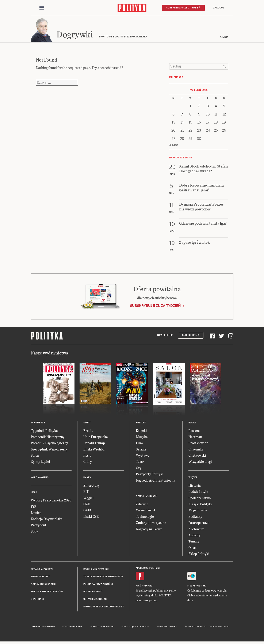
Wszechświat (146, 511)
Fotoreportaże (199, 524)
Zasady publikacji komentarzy (104, 578)
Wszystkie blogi (200, 463)
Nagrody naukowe (149, 530)
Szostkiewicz (198, 444)
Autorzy (194, 536)
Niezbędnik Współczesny (49, 450)
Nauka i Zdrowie (147, 497)
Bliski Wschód (94, 450)
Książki (141, 432)
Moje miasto (198, 511)
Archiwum (196, 530)
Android (147, 587)
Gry (139, 469)
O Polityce (38, 600)
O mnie (224, 39)
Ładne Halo (144, 628)
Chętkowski (197, 457)
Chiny (88, 463)
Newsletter (165, 336)
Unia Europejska (96, 438)
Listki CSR (91, 518)
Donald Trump (94, 444)
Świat (87, 424)
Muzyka (142, 438)
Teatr (140, 463)
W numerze (38, 424)
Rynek (87, 479)
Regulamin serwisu (96, 571)
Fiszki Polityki (197, 587)
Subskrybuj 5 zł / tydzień (183, 8)
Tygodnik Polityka (44, 432)
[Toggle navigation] (42, 8)
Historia (195, 487)
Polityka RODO (93, 593)
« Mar (174, 146)
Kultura (141, 424)
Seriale (141, 450)
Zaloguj (219, 8)
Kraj (34, 494)
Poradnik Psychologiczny (49, 444)
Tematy (194, 542)
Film (139, 444)
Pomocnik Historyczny (48, 438)
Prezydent (39, 526)
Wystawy (143, 457)
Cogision (134, 628)
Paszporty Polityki (150, 475)
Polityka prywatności (98, 585)
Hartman (195, 438)
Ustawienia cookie (95, 600)
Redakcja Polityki (43, 571)
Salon (35, 457)
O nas (192, 549)
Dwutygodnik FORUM (43, 628)
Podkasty (195, 518)
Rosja (87, 457)
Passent (194, 432)
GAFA (88, 511)
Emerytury (91, 487)
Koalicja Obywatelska (47, 520)
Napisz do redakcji (43, 585)
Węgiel (89, 499)
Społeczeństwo (200, 499)
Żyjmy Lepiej (40, 463)
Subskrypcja (191, 336)
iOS (138, 587)
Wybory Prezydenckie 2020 (51, 501)
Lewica (36, 514)
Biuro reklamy (40, 578)
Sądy (34, 532)
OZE (87, 505)
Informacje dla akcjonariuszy (104, 608)
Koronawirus (40, 479)
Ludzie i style (198, 493)
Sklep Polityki (199, 555)
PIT (86, 493)
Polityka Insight (72, 628)
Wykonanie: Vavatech (167, 628)
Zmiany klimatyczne (151, 524)
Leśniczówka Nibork (102, 628)
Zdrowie (142, 505)
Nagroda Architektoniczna (156, 481)
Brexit (88, 432)
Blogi (192, 424)
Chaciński (196, 450)
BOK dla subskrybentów (47, 593)
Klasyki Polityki (200, 505)
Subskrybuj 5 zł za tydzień (155, 307)
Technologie (145, 518)
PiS (33, 507)
